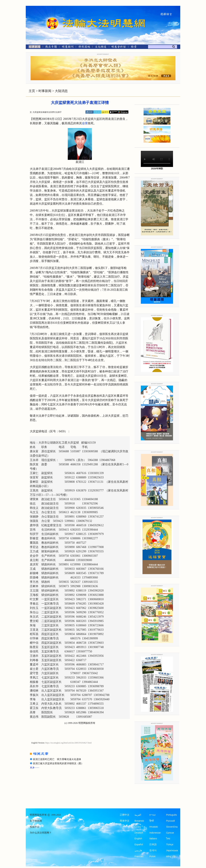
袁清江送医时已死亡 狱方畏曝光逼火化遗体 (57, 759)
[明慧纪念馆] (119, 47)
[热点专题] (51, 47)
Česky (138, 827)
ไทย (168, 839)
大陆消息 (61, 91)
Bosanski (139, 821)
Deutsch (139, 833)
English (138, 839)
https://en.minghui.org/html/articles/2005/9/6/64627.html (69, 743)
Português (171, 815)
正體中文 (125, 815)
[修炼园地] (84, 47)
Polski (152, 856)
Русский (170, 821)
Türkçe (170, 844)
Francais (139, 856)
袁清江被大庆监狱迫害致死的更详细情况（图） (58, 763)
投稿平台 (35, 827)
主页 (32, 91)
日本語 (153, 844)
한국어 (153, 850)
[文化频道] (101, 47)
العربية (138, 815)
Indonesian (155, 833)
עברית (152, 815)
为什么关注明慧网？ (41, 833)
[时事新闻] (33, 47)
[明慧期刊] (68, 47)
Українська (172, 850)
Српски (170, 833)
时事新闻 (45, 91)
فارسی (138, 850)
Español (139, 844)
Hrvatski (154, 827)
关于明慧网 (36, 821)
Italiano (153, 839)
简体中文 (125, 821)
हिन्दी (152, 821)
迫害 (85, 123)
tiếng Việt (171, 856)
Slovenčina (172, 827)
